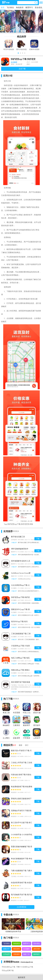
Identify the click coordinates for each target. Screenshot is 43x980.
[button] (18, 53)
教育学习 (29, 7)
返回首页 (22, 977)
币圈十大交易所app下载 (25, 967)
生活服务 (14, 62)
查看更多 (16, 531)
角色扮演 (20, 7)
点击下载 (22, 69)
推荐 (14, 745)
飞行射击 (10, 7)
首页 (3, 7)
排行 (27, 745)
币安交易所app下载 (8, 967)
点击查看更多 (22, 907)
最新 (21, 745)
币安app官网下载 (8, 971)
